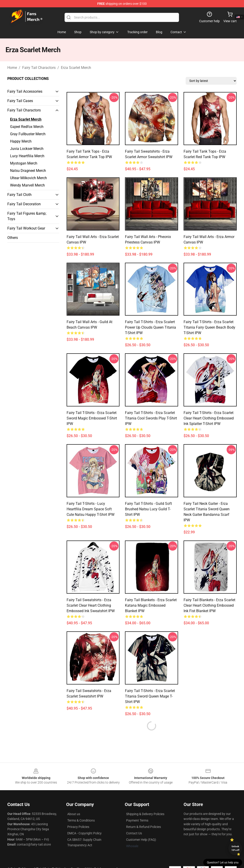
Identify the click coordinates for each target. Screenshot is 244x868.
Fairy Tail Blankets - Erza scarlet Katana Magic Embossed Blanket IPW (151, 605)
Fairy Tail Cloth (19, 195)
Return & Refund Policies (144, 827)
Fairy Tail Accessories (25, 91)
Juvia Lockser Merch (27, 149)
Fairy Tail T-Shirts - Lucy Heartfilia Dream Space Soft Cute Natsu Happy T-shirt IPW (91, 509)
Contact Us (134, 833)
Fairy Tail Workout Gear (26, 228)
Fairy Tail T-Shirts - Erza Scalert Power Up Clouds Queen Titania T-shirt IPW (150, 327)
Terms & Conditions (81, 820)
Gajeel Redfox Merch (27, 127)
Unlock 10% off (235, 848)
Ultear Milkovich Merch (28, 178)
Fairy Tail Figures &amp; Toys (27, 216)
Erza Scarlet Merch (76, 68)
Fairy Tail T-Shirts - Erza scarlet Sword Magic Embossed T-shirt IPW (92, 418)
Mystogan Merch (24, 163)
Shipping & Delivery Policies (145, 814)
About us (74, 814)
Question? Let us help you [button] (223, 863)
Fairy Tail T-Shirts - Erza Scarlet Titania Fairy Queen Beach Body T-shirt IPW (209, 327)
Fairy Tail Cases (20, 101)
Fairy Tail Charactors (39, 68)
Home (12, 68)
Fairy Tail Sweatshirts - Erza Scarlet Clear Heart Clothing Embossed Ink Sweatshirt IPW (91, 605)
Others (13, 238)
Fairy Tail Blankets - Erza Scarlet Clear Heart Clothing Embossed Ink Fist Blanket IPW (209, 605)
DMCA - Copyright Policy (84, 833)
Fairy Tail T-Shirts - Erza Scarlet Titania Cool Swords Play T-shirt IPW (151, 418)
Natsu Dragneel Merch (28, 171)
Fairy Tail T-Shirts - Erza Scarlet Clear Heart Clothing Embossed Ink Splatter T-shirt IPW (209, 418)
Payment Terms (137, 820)
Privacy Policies (78, 827)
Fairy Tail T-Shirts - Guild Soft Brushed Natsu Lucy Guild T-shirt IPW (148, 509)
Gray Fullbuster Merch (28, 134)
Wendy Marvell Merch (27, 185)
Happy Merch (21, 141)
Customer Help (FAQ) (141, 840)
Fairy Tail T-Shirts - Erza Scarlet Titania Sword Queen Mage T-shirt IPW (150, 696)
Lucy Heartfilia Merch (27, 156)
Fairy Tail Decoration (24, 204)
